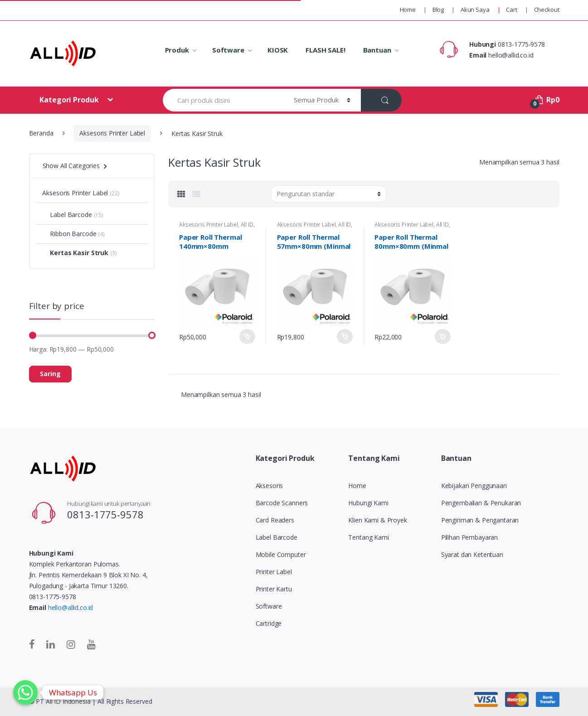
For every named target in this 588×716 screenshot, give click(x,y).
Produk (177, 50)
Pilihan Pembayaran (469, 537)
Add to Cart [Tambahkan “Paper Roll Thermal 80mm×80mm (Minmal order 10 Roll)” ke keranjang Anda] (442, 336)
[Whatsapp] (25, 692)
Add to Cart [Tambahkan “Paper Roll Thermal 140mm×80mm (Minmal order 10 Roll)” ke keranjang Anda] (247, 336)
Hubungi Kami (368, 503)
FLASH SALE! (325, 50)
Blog (438, 10)
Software (228, 50)
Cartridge (269, 623)
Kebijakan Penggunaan (474, 486)
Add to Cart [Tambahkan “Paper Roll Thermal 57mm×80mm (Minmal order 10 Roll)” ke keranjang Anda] (345, 336)
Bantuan (377, 50)
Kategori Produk (70, 100)
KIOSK (278, 50)
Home (408, 10)
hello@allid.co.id (71, 607)
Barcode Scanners (282, 503)
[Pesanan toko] (329, 194)
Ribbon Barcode (69, 234)
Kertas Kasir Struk (75, 253)
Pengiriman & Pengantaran (480, 520)
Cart (511, 10)
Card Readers (275, 520)
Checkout (547, 10)
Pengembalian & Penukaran (481, 503)
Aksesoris (270, 486)
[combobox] (223, 100)
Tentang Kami (368, 537)
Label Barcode (67, 215)
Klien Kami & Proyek (377, 520)
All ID (247, 225)
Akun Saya (475, 10)
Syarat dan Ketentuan (472, 554)
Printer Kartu (274, 589)
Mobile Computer (281, 554)
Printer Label (274, 572)
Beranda (41, 133)
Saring (50, 374)
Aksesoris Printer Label (112, 133)
